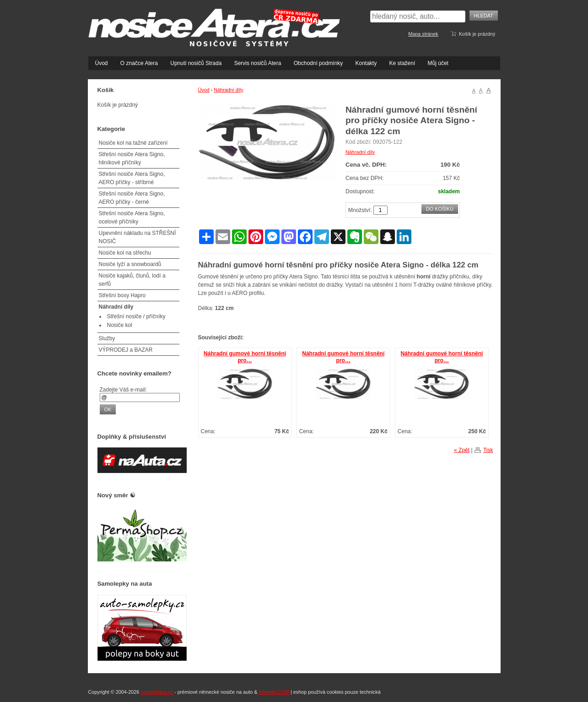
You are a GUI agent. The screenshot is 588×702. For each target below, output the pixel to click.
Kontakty (366, 63)
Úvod (102, 63)
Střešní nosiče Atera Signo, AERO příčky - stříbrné (132, 178)
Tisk (488, 450)
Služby (107, 338)
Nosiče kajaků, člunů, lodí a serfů (132, 280)
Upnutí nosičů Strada (196, 63)
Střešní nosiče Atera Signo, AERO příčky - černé (132, 198)
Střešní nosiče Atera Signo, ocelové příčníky (132, 218)
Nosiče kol (120, 325)
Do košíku (440, 209)
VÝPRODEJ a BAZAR (126, 350)
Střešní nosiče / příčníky (136, 316)
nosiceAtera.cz (157, 692)
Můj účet (438, 63)
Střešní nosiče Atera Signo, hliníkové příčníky (132, 158)
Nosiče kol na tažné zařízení (133, 143)
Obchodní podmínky (318, 63)
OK (108, 409)
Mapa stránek (423, 34)
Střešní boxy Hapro (122, 295)
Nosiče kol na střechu (125, 253)
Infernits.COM (274, 692)
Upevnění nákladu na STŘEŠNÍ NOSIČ (138, 237)
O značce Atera (139, 63)
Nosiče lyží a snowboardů (130, 264)
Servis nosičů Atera (258, 63)
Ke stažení (402, 63)
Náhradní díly (228, 90)
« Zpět (462, 450)
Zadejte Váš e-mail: (123, 390)
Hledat (484, 16)
